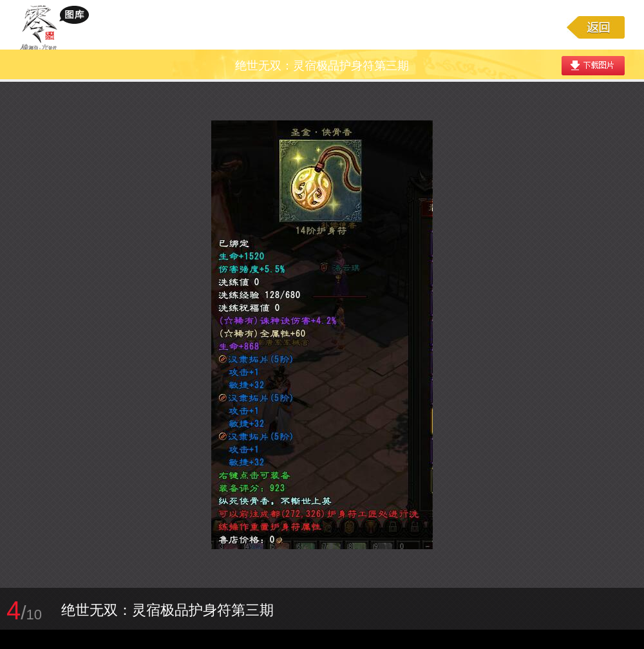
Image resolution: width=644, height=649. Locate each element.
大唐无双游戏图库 (59, 27)
